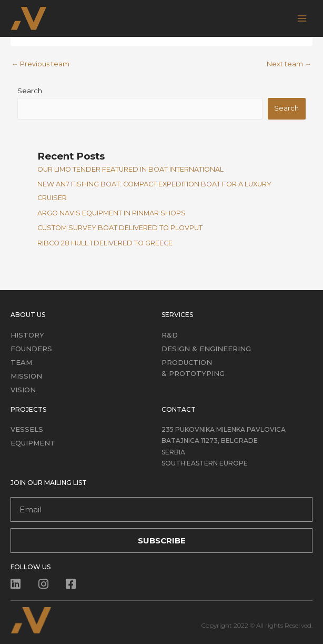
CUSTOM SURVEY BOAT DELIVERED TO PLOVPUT (120, 228)
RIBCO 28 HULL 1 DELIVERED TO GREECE (105, 243)
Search (30, 91)
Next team (289, 64)
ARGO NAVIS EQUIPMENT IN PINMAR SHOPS (112, 213)
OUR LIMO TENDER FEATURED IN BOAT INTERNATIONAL (130, 169)
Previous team (41, 64)
